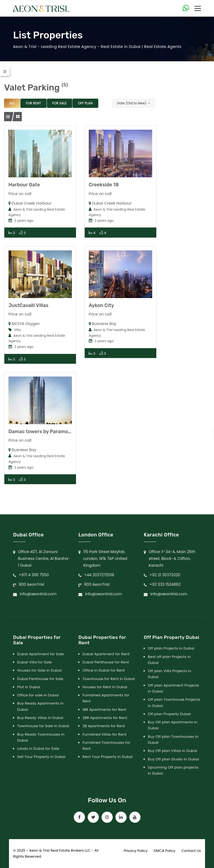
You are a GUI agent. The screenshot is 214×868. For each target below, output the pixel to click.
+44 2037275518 (99, 575)
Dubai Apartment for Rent (106, 654)
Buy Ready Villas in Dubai (40, 718)
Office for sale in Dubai (38, 695)
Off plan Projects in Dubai (171, 648)
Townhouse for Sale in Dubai (43, 726)
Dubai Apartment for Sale (40, 654)
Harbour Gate (24, 185)
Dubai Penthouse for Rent (106, 662)
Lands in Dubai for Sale (38, 749)
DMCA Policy (164, 851)
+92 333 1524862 (165, 584)
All (12, 103)
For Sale (60, 103)
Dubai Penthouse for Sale (40, 679)
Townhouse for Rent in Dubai (109, 679)
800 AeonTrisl (31, 584)
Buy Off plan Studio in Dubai (173, 759)
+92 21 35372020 (165, 575)
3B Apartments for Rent (104, 726)
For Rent (33, 103)
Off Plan (85, 103)
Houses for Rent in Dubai (105, 687)
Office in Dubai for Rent (104, 670)
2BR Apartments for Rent (105, 718)
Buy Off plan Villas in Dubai (172, 751)
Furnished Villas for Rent (105, 734)
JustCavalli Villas (28, 305)
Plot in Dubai (29, 687)
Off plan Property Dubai (169, 714)
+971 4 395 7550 (34, 575)
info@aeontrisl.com (38, 594)
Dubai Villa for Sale (34, 662)
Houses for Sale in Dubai (39, 670)
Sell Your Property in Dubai (41, 757)
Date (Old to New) (132, 103)
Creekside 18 (104, 185)
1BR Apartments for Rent (104, 710)
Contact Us (191, 851)
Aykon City (101, 305)
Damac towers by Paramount (42, 432)
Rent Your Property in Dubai (108, 757)
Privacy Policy (136, 851)
